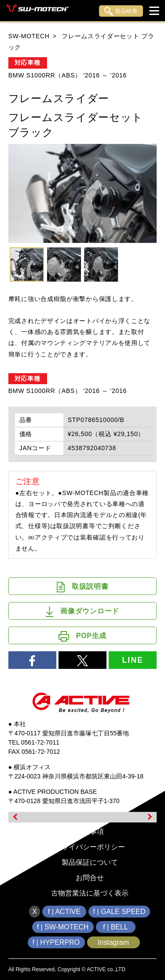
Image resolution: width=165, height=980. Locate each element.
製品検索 (121, 11)
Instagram (113, 942)
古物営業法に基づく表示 (90, 893)
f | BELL (115, 927)
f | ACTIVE (64, 912)
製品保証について (90, 862)
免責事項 (90, 831)
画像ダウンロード (82, 612)
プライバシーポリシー (90, 847)
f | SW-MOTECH (63, 927)
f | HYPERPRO (56, 942)
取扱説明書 (83, 587)
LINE (133, 660)
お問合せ (90, 878)
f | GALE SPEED (119, 912)
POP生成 (82, 636)
